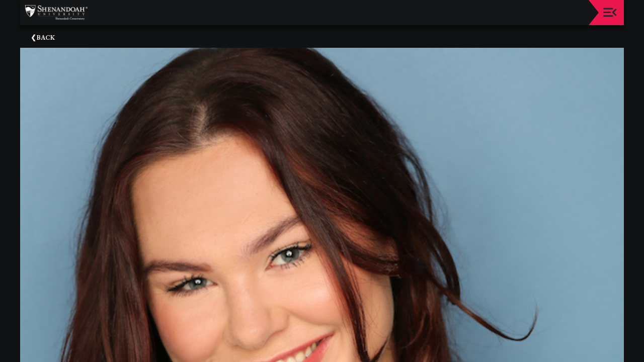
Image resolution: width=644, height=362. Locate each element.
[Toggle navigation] (610, 12)
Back (46, 37)
